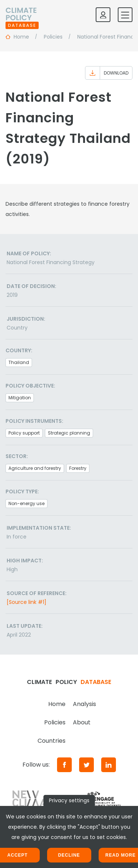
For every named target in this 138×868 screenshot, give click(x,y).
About (82, 722)
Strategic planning (69, 433)
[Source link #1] (26, 602)
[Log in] (103, 15)
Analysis (84, 704)
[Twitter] (86, 765)
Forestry (78, 468)
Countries (52, 741)
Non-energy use (26, 503)
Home (57, 704)
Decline (69, 855)
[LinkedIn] (109, 765)
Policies (55, 722)
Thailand (19, 362)
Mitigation (20, 398)
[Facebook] (64, 765)
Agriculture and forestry (35, 468)
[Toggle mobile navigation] (125, 15)
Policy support (24, 433)
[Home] (22, 15)
